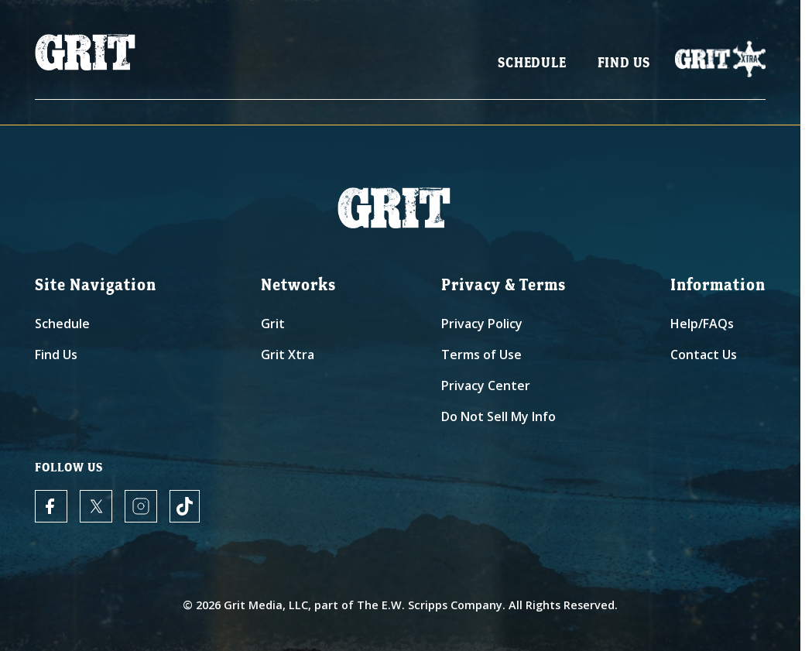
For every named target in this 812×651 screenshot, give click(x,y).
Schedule (532, 62)
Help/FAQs (702, 324)
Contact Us (704, 355)
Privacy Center (486, 385)
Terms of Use (481, 355)
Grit (273, 324)
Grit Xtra (288, 355)
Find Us (624, 62)
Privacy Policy (482, 324)
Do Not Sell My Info (499, 416)
